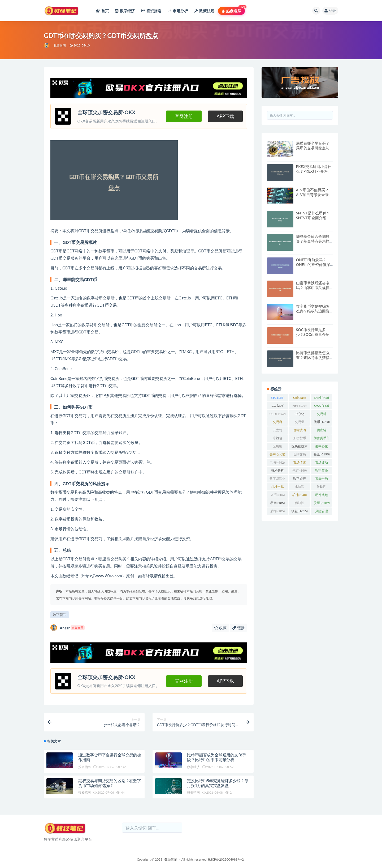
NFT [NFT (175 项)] (300, 406)
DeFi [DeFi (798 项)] (322, 398)
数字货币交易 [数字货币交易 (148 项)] (277, 480)
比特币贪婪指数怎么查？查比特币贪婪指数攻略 (313, 357)
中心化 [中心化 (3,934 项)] (299, 415)
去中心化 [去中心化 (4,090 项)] (322, 447)
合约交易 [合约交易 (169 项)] (299, 455)
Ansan (68, 628)
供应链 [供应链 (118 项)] (322, 431)
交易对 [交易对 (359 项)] (322, 415)
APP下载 (225, 116)
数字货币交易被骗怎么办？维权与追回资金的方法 (313, 311)
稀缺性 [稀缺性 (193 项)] (299, 504)
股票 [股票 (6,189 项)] (322, 503)
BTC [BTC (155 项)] (278, 398)
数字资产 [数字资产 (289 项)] (299, 480)
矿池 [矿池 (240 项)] (299, 495)
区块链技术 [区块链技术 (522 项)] (299, 447)
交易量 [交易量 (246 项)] (299, 423)
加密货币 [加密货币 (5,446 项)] (299, 439)
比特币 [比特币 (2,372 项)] (299, 488)
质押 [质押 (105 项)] (277, 511)
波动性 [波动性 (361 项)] (322, 488)
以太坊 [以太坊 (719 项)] (277, 431)
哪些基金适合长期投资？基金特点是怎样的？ (313, 241)
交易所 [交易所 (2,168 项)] (277, 423)
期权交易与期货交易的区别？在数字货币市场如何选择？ (110, 783)
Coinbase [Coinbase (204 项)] (300, 399)
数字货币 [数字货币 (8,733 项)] (322, 471)
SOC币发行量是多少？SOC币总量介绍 (313, 332)
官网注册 (184, 116)
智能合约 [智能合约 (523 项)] (322, 480)
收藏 (220, 628)
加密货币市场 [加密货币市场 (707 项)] (322, 439)
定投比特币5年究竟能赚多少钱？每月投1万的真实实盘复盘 (218, 783)
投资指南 (60, 45)
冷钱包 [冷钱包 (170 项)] (277, 439)
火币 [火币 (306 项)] (277, 495)
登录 (330, 10)
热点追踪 (231, 11)
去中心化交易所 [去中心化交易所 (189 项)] (277, 455)
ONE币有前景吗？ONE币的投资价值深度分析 (313, 264)
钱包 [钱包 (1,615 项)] (299, 511)
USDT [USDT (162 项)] (277, 414)
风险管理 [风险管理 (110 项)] (322, 512)
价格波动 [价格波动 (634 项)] (299, 431)
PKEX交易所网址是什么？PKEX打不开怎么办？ (314, 171)
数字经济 (193, 767)
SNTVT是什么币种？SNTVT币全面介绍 (313, 215)
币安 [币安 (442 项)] (277, 462)
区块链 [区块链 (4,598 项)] (277, 447)
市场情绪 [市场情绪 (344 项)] (299, 463)
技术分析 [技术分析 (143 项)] (277, 471)
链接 (238, 628)
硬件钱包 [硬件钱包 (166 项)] (322, 496)
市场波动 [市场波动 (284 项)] (322, 463)
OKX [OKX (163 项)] (322, 406)
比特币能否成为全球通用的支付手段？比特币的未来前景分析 (216, 757)
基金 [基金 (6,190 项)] (322, 454)
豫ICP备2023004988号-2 (226, 859)
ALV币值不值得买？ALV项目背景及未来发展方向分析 (314, 195)
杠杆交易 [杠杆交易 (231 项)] (277, 488)
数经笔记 (171, 859)
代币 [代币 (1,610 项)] (322, 422)
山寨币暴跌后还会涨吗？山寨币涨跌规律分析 (313, 288)
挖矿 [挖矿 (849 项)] (299, 470)
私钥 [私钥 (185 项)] (277, 503)
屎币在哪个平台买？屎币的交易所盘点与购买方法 (313, 148)
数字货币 (60, 615)
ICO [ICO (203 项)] (277, 406)
